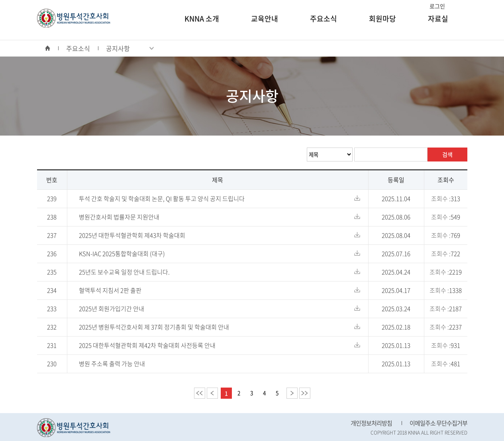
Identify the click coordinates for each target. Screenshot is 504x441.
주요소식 (324, 19)
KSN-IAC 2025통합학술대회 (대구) (122, 254)
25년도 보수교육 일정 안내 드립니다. (124, 272)
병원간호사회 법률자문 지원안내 (119, 217)
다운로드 (357, 198)
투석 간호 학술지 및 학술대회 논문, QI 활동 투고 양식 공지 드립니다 (162, 199)
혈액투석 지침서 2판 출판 (110, 290)
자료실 (438, 19)
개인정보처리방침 (371, 423)
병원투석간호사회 (74, 18)
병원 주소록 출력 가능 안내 (112, 364)
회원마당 (382, 19)
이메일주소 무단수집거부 (438, 423)
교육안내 (265, 19)
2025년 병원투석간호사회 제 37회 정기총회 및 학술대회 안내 (154, 327)
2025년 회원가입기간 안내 (112, 309)
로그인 (437, 6)
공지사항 (130, 48)
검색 (447, 154)
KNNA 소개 (202, 19)
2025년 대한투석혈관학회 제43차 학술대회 (132, 235)
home (52, 48)
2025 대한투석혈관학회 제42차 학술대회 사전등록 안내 (147, 345)
